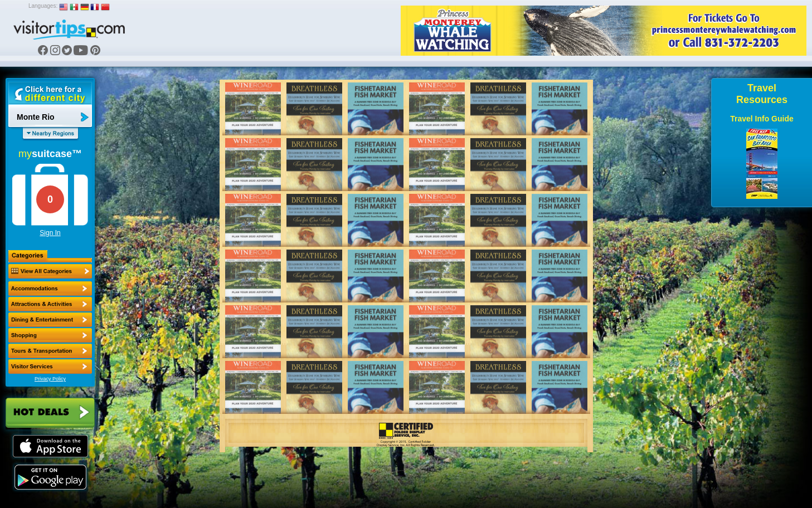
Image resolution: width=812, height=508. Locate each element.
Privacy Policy (50, 379)
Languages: (43, 6)
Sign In (50, 233)
